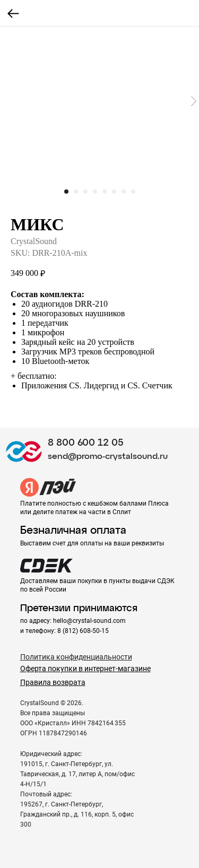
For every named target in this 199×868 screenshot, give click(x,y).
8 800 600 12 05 (86, 443)
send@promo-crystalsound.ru (108, 457)
